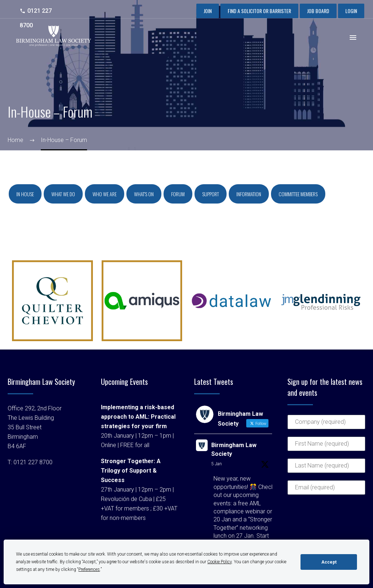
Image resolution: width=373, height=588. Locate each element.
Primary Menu (353, 38)
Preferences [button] (89, 569)
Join (208, 11)
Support (211, 194)
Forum (178, 194)
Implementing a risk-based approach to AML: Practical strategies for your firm (138, 417)
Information (249, 194)
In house (25, 194)
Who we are (105, 194)
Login (351, 11)
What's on (144, 194)
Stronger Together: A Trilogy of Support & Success (131, 471)
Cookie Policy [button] (219, 562)
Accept (329, 562)
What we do (63, 194)
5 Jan (217, 464)
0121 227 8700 (33, 462)
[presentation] (317, 528)
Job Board (318, 11)
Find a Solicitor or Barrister (259, 11)
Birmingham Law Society (234, 449)
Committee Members (298, 194)
